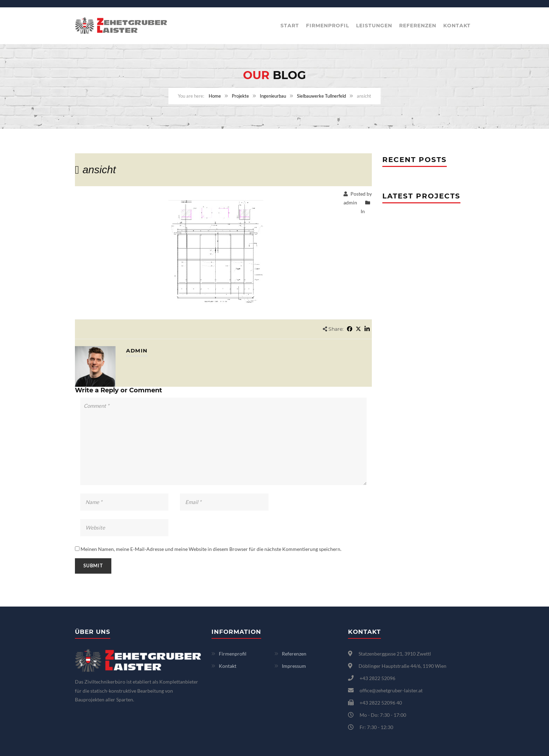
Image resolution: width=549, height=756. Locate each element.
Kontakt (457, 26)
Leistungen (374, 26)
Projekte (240, 96)
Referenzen (418, 26)
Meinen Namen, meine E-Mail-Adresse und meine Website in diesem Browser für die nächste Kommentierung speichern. (211, 549)
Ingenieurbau (273, 96)
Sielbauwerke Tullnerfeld (321, 96)
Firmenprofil (328, 26)
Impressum (294, 666)
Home (215, 96)
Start (290, 26)
